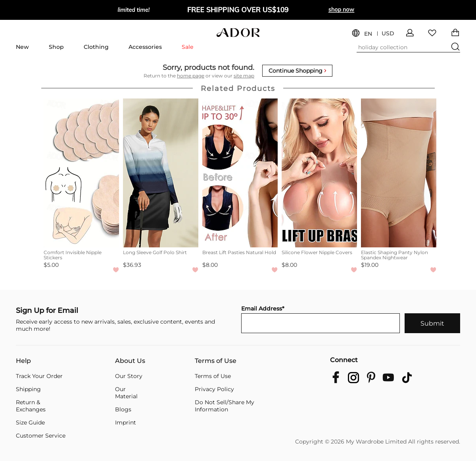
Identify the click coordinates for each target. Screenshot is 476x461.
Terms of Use (216, 361)
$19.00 (370, 265)
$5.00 (51, 265)
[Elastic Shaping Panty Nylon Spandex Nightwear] (399, 173)
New (22, 47)
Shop (56, 47)
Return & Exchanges (31, 406)
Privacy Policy (214, 389)
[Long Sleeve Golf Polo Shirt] (161, 173)
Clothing (96, 47)
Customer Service (41, 436)
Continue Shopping (297, 71)
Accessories (145, 47)
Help (23, 361)
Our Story (129, 376)
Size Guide (30, 422)
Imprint (126, 422)
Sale (188, 47)
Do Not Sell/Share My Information (225, 406)
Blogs (123, 409)
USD (388, 34)
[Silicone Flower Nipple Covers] (319, 173)
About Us (130, 361)
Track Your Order (39, 376)
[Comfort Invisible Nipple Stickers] (81, 173)
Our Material (126, 393)
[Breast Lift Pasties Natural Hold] (240, 173)
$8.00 (210, 265)
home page (191, 76)
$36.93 (132, 265)
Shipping (28, 389)
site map (244, 76)
